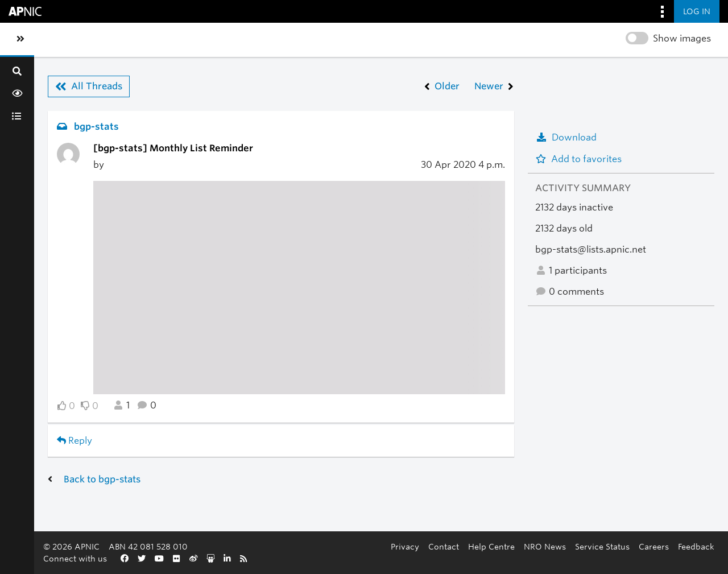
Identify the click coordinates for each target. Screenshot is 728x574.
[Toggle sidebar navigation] (20, 39)
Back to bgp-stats (102, 479)
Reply (75, 441)
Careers (654, 546)
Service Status (602, 546)
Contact (444, 546)
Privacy (405, 546)
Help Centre (491, 546)
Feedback (696, 546)
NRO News (545, 546)
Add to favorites (578, 159)
